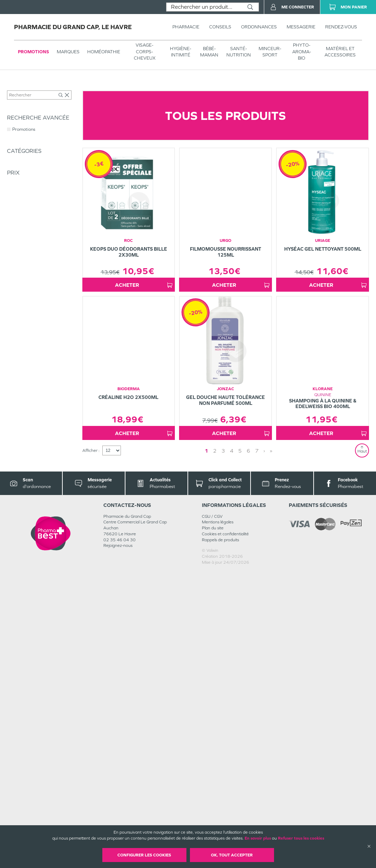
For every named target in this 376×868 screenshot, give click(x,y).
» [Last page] (271, 747)
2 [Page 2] (215, 747)
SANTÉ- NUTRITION (239, 52)
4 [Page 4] (232, 747)
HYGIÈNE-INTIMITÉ (181, 52)
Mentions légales (218, 819)
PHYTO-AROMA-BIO (302, 51)
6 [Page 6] (248, 747)
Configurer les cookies (144, 855)
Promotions (33, 52)
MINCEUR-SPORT (270, 52)
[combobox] (204, 7)
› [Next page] (264, 747)
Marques (68, 52)
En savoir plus (258, 838)
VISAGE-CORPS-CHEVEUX (145, 51)
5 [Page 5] (240, 747)
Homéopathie (104, 52)
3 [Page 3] (223, 747)
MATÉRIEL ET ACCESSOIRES (340, 52)
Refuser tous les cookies (301, 838)
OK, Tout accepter (232, 855)
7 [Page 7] (257, 747)
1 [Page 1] (206, 747)
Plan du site (213, 825)
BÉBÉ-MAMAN (209, 52)
